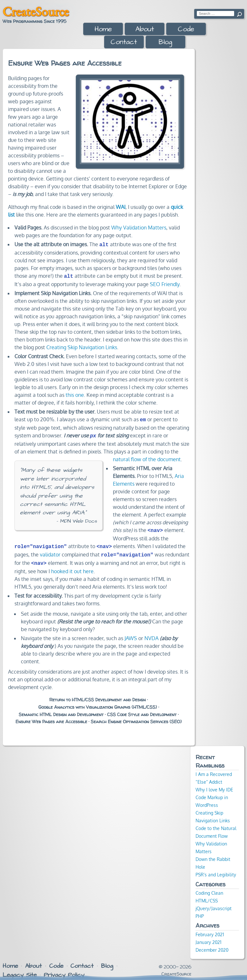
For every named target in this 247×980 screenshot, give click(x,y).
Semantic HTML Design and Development (61, 709)
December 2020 (212, 945)
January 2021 (208, 937)
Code (186, 29)
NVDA (151, 633)
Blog (165, 42)
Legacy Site (20, 970)
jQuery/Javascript (214, 903)
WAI (121, 207)
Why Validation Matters (139, 228)
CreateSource (36, 12)
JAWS (131, 633)
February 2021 (210, 929)
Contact (124, 42)
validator (50, 551)
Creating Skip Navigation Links (82, 346)
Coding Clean (209, 888)
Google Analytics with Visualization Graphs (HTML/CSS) (98, 702)
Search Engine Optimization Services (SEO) (136, 716)
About (145, 29)
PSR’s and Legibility (216, 869)
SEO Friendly (165, 283)
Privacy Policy (64, 970)
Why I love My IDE (214, 784)
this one (75, 394)
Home (103, 29)
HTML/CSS (207, 895)
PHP (200, 911)
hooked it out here (72, 566)
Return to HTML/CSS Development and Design (97, 695)
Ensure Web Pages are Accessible (51, 716)
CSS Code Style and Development (142, 709)
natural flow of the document (147, 457)
